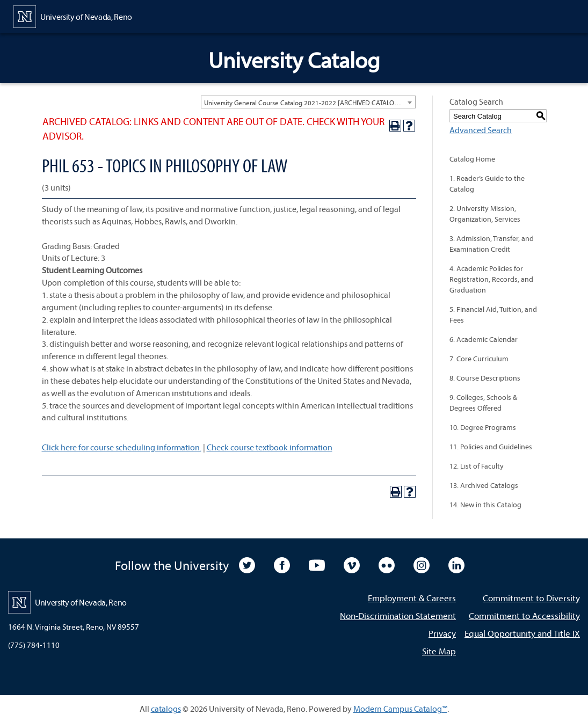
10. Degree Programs (483, 427)
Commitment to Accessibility (524, 615)
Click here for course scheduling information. (122, 447)
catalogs (166, 709)
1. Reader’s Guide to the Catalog (487, 184)
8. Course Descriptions (485, 378)
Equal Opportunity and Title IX (522, 633)
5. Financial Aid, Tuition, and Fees (493, 315)
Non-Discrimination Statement (398, 615)
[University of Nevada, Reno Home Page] (73, 16)
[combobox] (308, 102)
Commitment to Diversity (531, 598)
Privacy (442, 633)
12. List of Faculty (477, 466)
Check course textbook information (270, 447)
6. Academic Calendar (484, 339)
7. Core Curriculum (479, 359)
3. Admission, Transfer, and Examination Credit (492, 244)
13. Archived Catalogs (484, 485)
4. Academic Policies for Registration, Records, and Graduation (491, 279)
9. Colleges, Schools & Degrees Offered (483, 403)
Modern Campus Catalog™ (400, 709)
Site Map (439, 651)
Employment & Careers (412, 598)
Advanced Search (481, 130)
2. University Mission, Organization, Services (485, 214)
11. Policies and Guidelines (491, 447)
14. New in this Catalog (485, 505)
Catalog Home (472, 159)
